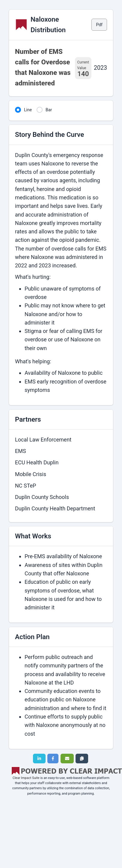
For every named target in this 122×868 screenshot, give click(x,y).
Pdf (99, 25)
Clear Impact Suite (26, 778)
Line (28, 110)
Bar (49, 110)
